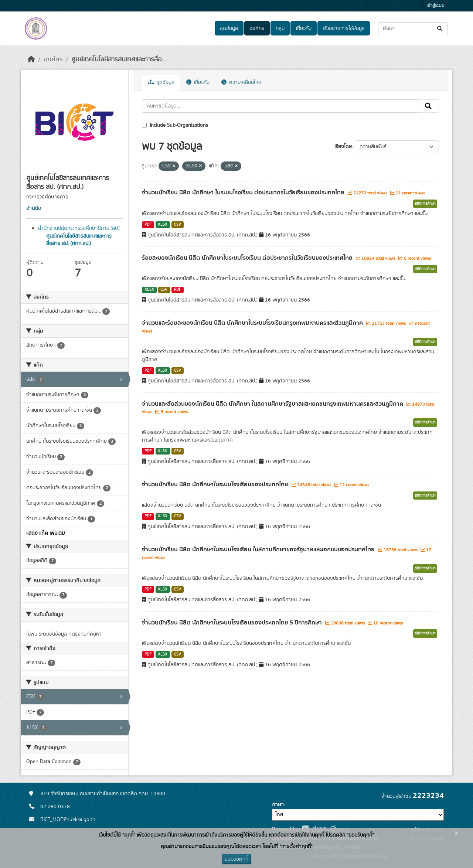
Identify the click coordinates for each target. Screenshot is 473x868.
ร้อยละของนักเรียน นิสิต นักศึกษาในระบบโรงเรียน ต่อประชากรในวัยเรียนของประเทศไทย (248, 258)
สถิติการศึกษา (425, 204)
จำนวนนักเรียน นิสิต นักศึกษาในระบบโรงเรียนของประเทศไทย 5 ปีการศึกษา (233, 623)
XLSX (163, 225)
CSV (178, 225)
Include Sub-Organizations (175, 125)
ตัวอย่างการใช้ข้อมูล (344, 28)
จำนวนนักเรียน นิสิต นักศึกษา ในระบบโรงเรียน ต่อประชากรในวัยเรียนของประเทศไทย (244, 193)
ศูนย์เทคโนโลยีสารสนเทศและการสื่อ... (119, 59)
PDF (148, 225)
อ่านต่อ (34, 208)
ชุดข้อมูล (229, 28)
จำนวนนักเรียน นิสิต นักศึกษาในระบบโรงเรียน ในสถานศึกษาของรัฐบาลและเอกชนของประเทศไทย (259, 549)
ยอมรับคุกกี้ (236, 859)
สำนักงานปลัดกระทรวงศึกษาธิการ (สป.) (79, 228)
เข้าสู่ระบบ (435, 6)
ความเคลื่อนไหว (241, 82)
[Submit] (440, 29)
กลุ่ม (280, 28)
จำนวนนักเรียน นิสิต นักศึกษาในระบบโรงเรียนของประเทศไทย (216, 484)
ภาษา (278, 805)
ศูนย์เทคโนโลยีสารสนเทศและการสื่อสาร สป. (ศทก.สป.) (79, 240)
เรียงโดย (343, 147)
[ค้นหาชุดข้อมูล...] (413, 29)
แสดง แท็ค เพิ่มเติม (45, 533)
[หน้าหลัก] (31, 59)
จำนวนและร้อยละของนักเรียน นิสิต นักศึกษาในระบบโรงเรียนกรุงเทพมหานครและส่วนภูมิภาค (253, 323)
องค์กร (257, 28)
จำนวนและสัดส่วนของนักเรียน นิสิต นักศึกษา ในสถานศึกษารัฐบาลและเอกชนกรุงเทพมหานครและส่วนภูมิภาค (273, 404)
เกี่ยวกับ (304, 28)
